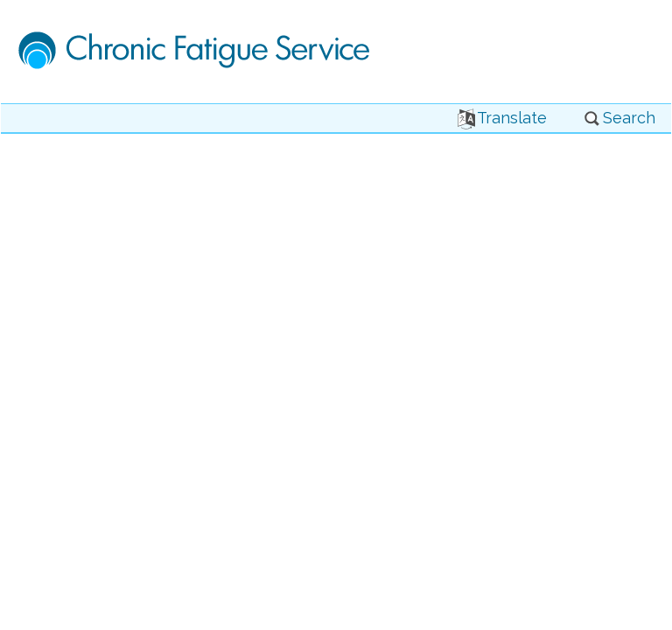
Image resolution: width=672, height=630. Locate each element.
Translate (503, 118)
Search (619, 118)
